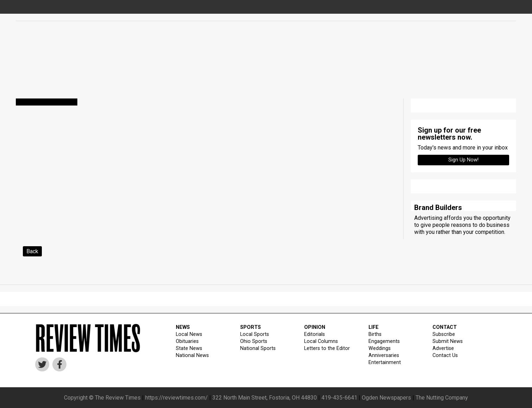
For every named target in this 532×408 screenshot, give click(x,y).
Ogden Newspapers (386, 398)
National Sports (258, 348)
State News (189, 348)
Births (375, 334)
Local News (189, 334)
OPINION (315, 327)
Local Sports (255, 334)
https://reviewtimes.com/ (177, 398)
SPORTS (251, 327)
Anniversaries (384, 355)
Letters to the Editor (327, 348)
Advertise (443, 348)
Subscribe (444, 334)
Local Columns (321, 341)
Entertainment (385, 362)
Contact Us (445, 355)
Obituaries (187, 341)
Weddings (380, 348)
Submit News (448, 341)
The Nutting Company (442, 398)
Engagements (384, 341)
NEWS (183, 327)
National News (192, 355)
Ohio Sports (254, 341)
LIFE (374, 327)
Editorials (315, 334)
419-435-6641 (339, 398)
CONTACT (445, 327)
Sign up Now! (463, 160)
